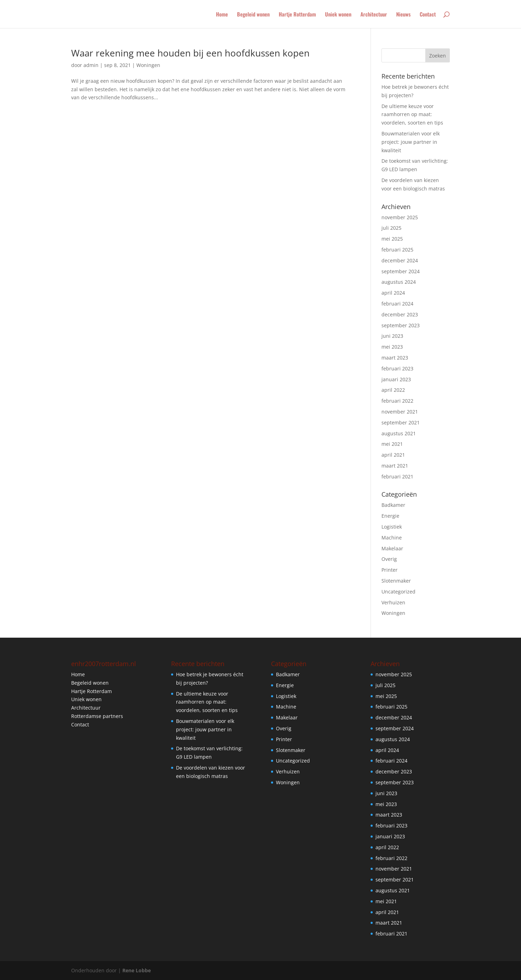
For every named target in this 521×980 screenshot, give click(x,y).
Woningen (148, 65)
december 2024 (400, 260)
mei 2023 (392, 347)
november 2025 (400, 217)
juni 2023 (392, 336)
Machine (392, 538)
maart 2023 (395, 358)
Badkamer (393, 505)
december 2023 (400, 314)
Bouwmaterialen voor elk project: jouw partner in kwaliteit (411, 142)
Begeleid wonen (253, 15)
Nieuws (403, 15)
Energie (390, 516)
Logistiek (392, 527)
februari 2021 (397, 476)
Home (222, 15)
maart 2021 (395, 466)
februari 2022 (397, 401)
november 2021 (400, 412)
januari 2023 (396, 379)
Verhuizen (393, 602)
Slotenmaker (396, 581)
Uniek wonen (338, 15)
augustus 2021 (399, 433)
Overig (389, 559)
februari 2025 (397, 250)
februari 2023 (397, 368)
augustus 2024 (399, 282)
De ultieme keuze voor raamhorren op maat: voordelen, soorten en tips (412, 115)
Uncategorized (398, 592)
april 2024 (393, 293)
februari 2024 (397, 304)
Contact (428, 15)
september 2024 (401, 271)
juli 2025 (391, 228)
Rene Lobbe (137, 970)
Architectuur (374, 15)
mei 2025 (392, 239)
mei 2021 (392, 444)
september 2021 (401, 422)
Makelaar (392, 548)
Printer (390, 570)
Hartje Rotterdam (297, 15)
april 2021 (393, 455)
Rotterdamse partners (97, 716)
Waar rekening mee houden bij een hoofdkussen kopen (190, 53)
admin (91, 65)
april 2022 (393, 390)
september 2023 (401, 325)
